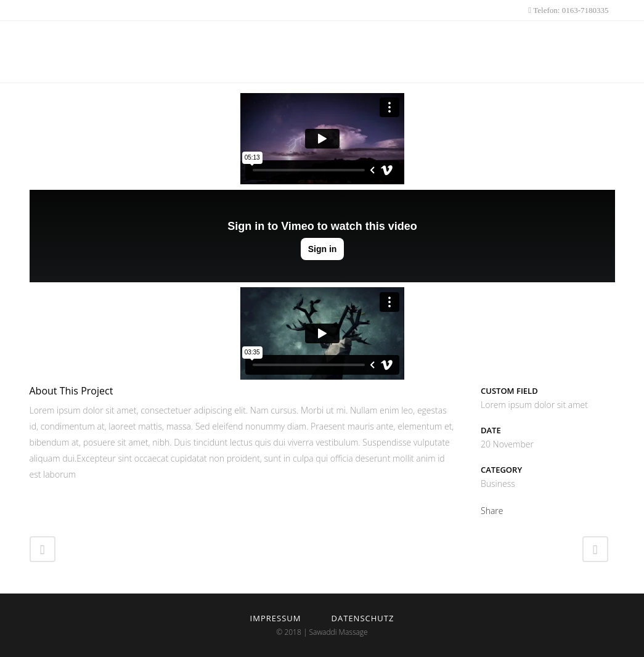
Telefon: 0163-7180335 (570, 10)
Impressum (276, 618)
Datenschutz (363, 618)
